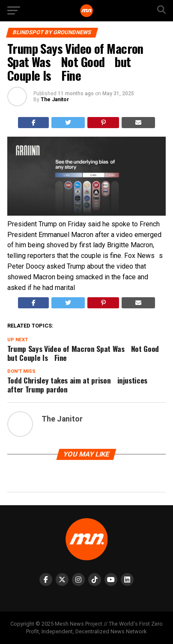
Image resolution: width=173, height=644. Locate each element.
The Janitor (55, 100)
